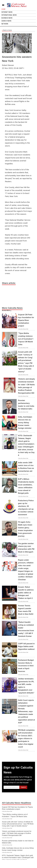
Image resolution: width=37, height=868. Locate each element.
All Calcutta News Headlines (17, 803)
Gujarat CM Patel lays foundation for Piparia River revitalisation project (26, 320)
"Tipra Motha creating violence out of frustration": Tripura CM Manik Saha (26, 339)
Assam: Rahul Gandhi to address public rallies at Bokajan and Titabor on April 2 (26, 593)
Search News (6, 21)
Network (5, 24)
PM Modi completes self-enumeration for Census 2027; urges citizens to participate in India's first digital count (26, 739)
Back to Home (7, 30)
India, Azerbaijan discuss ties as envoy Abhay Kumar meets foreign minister (25, 423)
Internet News (7, 12)
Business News (7, 18)
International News (9, 15)
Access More (6, 310)
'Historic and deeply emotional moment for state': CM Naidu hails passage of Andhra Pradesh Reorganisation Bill (17, 833)
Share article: (9, 283)
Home (3, 9)
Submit (23, 787)
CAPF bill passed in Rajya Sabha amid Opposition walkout (26, 646)
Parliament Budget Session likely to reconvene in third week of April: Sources (26, 666)
